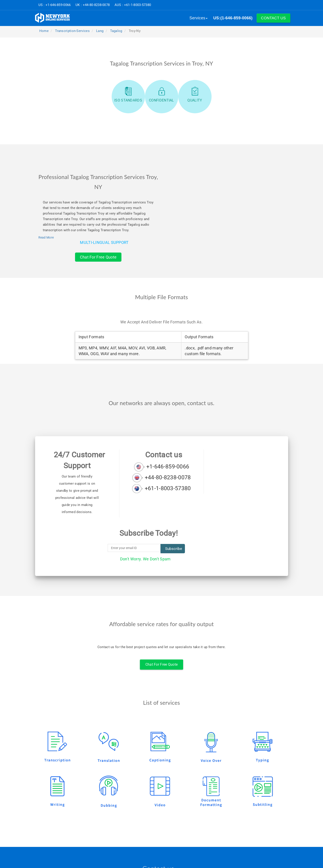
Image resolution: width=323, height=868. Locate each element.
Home (44, 31)
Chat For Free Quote (98, 257)
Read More (46, 237)
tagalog (116, 31)
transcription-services (72, 31)
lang (100, 31)
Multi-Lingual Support (104, 242)
